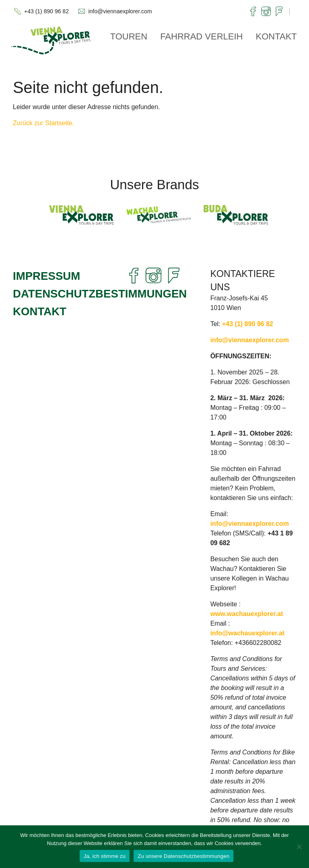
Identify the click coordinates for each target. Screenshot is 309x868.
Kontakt (276, 36)
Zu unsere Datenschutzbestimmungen (183, 856)
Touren (129, 36)
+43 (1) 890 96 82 (46, 11)
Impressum (46, 276)
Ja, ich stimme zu (105, 856)
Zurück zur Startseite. (43, 123)
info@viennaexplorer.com (120, 11)
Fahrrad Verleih (201, 36)
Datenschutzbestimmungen (100, 294)
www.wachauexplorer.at (247, 614)
